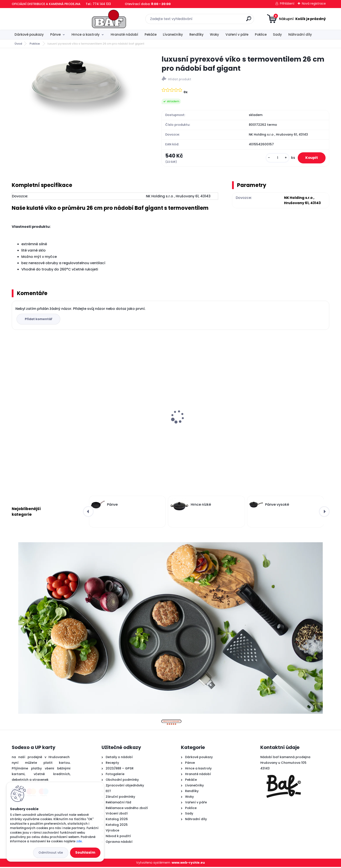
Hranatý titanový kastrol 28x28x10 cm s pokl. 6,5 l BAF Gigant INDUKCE (209, 424)
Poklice (261, 34)
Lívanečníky (173, 34)
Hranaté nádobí (124, 34)
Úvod (18, 44)
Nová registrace (314, 3)
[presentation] (15, 411)
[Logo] (38, 19)
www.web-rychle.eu (188, 864)
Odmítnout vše (51, 853)
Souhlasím (85, 852)
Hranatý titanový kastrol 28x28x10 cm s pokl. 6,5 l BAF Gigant (289, 424)
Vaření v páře (237, 34)
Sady (277, 34)
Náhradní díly (300, 34)
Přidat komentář (39, 320)
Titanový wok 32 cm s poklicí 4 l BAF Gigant (45, 406)
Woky (214, 34)
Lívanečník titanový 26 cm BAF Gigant (127, 422)
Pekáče (151, 34)
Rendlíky (196, 34)
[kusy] (275, 159)
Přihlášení (287, 3)
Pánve (55, 34)
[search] (213, 20)
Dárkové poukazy (29, 34)
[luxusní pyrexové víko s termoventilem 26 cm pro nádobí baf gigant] (80, 87)
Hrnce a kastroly (86, 34)
